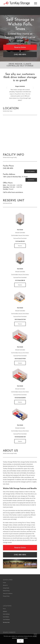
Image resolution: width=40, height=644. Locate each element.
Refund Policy (6, 591)
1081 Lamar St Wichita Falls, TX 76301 (15, 177)
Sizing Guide (6, 588)
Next (33, 88)
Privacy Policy (6, 596)
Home (4, 583)
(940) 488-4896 (8, 168)
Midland (5, 611)
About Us (5, 585)
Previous (7, 88)
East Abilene (6, 617)
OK (20, 641)
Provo (4, 609)
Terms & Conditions (8, 593)
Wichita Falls (6, 622)
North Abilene (6, 614)
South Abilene (6, 620)
